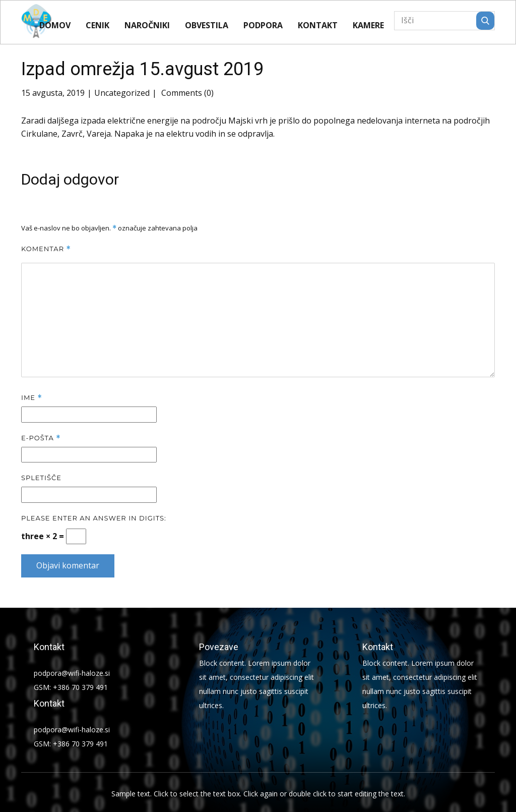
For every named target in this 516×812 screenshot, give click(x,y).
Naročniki (147, 25)
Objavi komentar (68, 565)
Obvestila (207, 25)
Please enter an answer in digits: (94, 518)
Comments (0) (186, 93)
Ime (32, 398)
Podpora (263, 25)
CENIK (98, 25)
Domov (55, 25)
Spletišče (41, 478)
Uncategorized (122, 93)
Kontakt (318, 25)
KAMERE (368, 25)
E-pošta (41, 438)
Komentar (46, 249)
